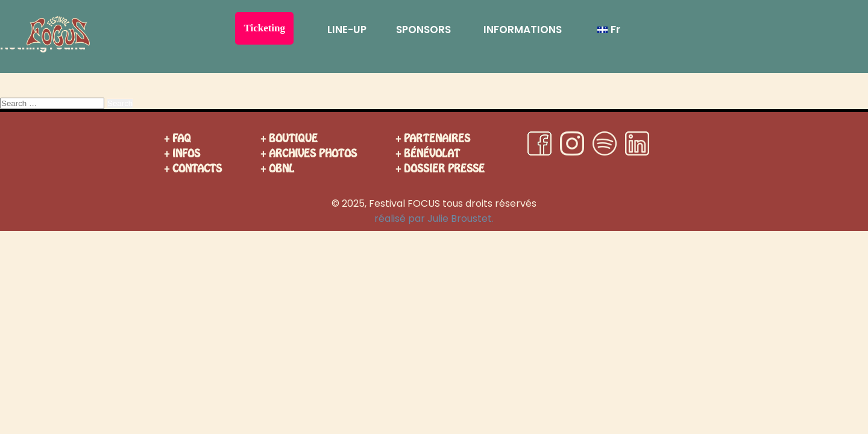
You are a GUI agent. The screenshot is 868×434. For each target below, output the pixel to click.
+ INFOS (182, 153)
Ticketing (264, 28)
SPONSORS (423, 30)
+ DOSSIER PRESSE (440, 168)
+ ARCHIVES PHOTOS (309, 153)
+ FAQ (178, 138)
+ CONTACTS (193, 168)
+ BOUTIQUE (289, 138)
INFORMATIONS (523, 30)
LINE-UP (347, 30)
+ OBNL (277, 168)
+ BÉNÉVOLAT (428, 153)
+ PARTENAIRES (433, 138)
